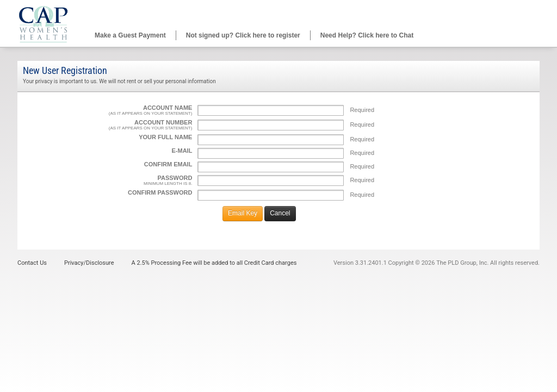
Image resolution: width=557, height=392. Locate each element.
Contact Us (32, 263)
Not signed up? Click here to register (243, 35)
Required (362, 110)
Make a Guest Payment (130, 35)
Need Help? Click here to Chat (367, 35)
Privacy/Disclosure (89, 263)
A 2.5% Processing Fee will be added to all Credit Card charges (214, 263)
